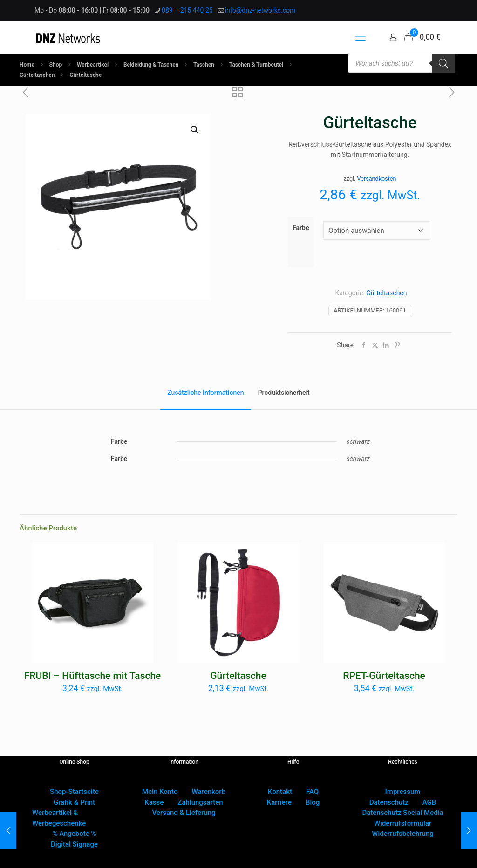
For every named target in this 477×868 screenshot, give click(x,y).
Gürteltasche (238, 676)
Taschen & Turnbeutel (256, 65)
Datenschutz (389, 802)
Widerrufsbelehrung (403, 834)
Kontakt (280, 792)
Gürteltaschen (37, 75)
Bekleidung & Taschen (151, 65)
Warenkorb (208, 792)
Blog (313, 802)
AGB (429, 802)
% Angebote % (74, 834)
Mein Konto (160, 792)
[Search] (443, 63)
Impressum (403, 792)
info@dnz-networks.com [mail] (260, 10)
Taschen (204, 65)
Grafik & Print (74, 802)
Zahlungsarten (200, 802)
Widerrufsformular (403, 823)
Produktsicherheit (284, 393)
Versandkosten (377, 179)
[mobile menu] (361, 37)
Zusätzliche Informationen (205, 393)
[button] (195, 130)
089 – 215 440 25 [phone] (187, 10)
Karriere (279, 802)
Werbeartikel (93, 65)
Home (27, 65)
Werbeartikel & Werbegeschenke (59, 818)
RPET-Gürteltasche (384, 676)
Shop (56, 65)
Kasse (154, 802)
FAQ (312, 792)
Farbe (301, 228)
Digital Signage (74, 844)
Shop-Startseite (74, 792)
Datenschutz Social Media (402, 813)
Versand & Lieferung (184, 813)
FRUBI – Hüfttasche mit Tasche (93, 676)
